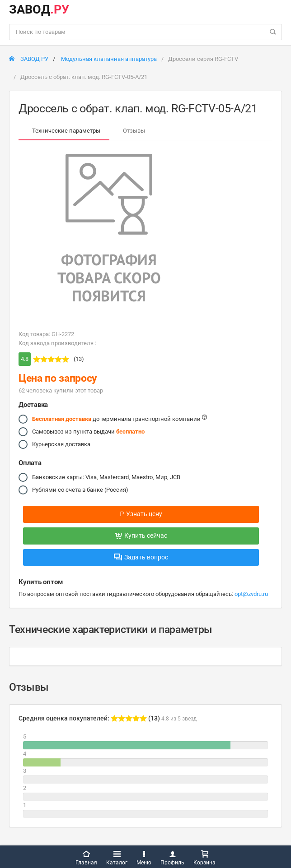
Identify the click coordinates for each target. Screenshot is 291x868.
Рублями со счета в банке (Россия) (80, 490)
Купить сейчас (141, 536)
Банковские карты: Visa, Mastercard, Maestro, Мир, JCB (106, 477)
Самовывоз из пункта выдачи (88, 432)
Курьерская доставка (61, 444)
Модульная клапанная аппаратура (109, 59)
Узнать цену (141, 514)
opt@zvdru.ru (251, 594)
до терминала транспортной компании (120, 419)
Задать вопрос (141, 557)
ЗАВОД (39, 9)
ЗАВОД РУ (29, 59)
